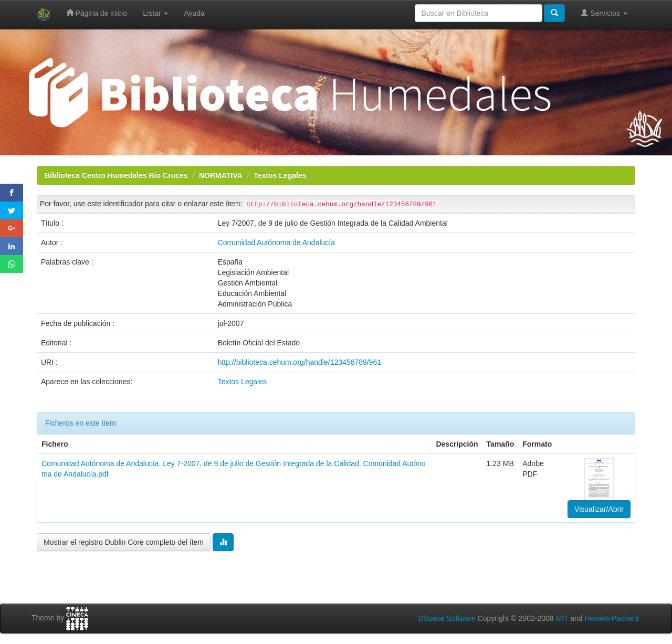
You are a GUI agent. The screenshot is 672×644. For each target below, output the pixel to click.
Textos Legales (280, 175)
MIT (562, 618)
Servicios (604, 13)
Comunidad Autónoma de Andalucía (276, 242)
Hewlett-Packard (611, 618)
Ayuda (194, 13)
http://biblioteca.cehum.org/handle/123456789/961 (300, 362)
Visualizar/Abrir (599, 509)
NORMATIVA (221, 175)
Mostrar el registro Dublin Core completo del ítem (124, 542)
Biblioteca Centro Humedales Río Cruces (116, 175)
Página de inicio (97, 13)
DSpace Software (447, 618)
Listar (155, 13)
